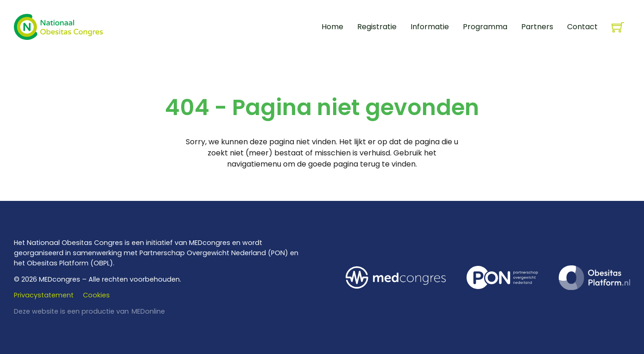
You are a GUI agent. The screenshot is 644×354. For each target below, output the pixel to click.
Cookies (96, 295)
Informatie (430, 27)
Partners (537, 27)
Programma (485, 27)
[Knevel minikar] (618, 27)
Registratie (377, 27)
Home (332, 27)
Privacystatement (44, 295)
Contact (582, 27)
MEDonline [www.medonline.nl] (148, 311)
